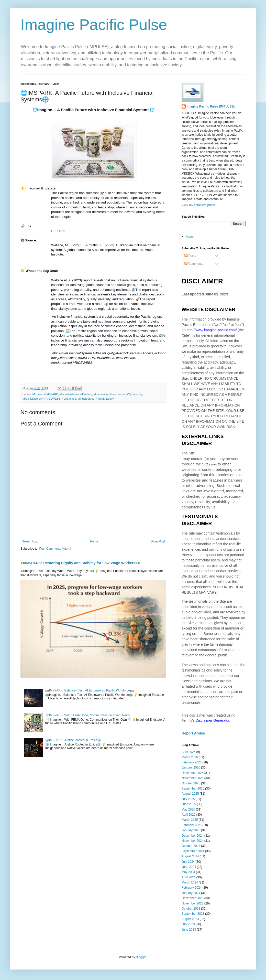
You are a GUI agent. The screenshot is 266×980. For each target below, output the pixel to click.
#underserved (86, 399)
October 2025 (191, 783)
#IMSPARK (51, 394)
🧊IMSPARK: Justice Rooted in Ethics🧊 (73, 740)
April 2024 (189, 877)
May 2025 (188, 809)
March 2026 (190, 757)
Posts (190, 256)
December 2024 (192, 836)
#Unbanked (69, 399)
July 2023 (188, 924)
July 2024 (188, 862)
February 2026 (192, 762)
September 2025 (193, 789)
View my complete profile (199, 205)
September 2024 (193, 851)
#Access (37, 394)
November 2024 (192, 841)
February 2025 (192, 825)
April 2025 (189, 815)
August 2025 (190, 794)
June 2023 (189, 930)
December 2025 (192, 773)
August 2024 (190, 856)
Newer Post (30, 541)
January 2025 (191, 830)
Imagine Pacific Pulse (94, 25)
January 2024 (191, 893)
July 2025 (188, 799)
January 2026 (191, 768)
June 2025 (189, 804)
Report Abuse (193, 733)
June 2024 (189, 867)
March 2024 (190, 882)
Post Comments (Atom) (55, 549)
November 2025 (192, 778)
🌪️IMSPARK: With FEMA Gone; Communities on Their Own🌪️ (88, 715)
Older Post (158, 541)
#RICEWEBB (52, 399)
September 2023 (193, 914)
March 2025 (190, 820)
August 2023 (190, 919)
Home (94, 541)
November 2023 (192, 903)
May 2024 (188, 872)
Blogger (141, 957)
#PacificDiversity (32, 399)
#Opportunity (134, 394)
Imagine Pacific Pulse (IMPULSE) (211, 106)
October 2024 (191, 846)
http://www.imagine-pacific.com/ (212, 330)
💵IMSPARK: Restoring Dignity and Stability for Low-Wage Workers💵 (80, 563)
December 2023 (192, 898)
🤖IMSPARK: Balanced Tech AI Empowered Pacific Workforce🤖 (90, 690)
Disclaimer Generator (213, 720)
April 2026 (189, 752)
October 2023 (191, 909)
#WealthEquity (105, 399)
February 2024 (192, 888)
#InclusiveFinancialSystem (76, 394)
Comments (194, 264)
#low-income (117, 394)
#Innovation (101, 394)
